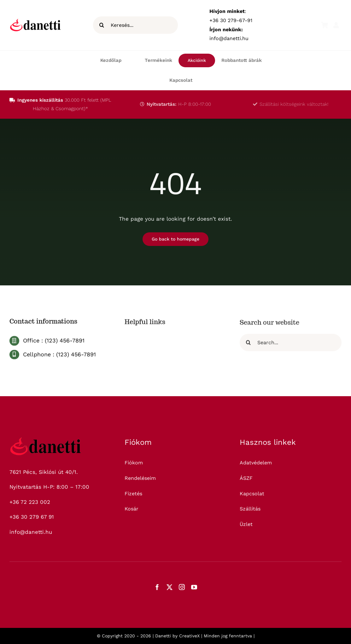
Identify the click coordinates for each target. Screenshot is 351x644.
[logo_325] (46, 440)
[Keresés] (102, 25)
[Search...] (291, 345)
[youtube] (194, 587)
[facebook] (157, 587)
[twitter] (170, 587)
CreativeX (189, 636)
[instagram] (182, 587)
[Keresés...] (135, 25)
